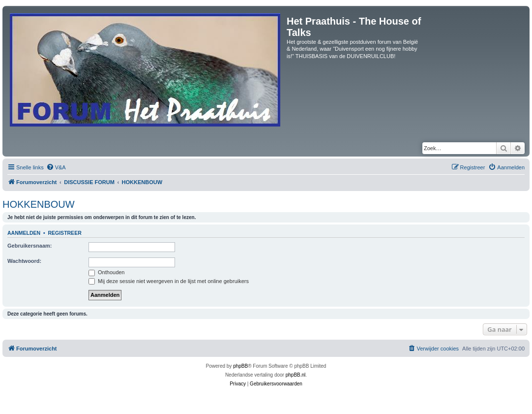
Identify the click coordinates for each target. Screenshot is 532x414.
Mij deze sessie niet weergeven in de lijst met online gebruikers (169, 281)
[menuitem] (56, 167)
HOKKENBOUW (39, 204)
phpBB (240, 366)
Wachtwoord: (24, 261)
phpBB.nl (296, 375)
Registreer (64, 233)
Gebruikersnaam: (30, 246)
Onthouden (107, 272)
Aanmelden (24, 233)
